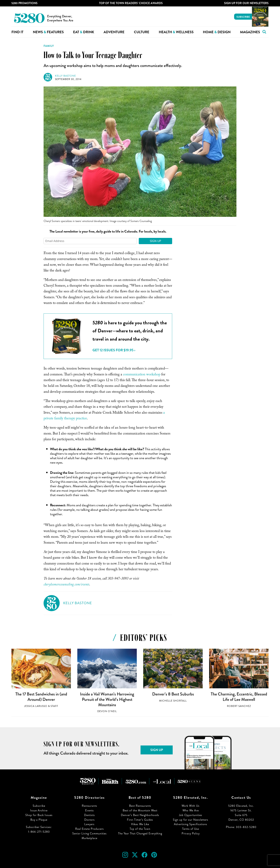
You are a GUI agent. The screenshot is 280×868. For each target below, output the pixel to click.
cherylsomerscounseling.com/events (66, 585)
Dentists (89, 815)
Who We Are (191, 810)
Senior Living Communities (89, 833)
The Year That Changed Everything (140, 833)
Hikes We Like (140, 824)
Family (49, 46)
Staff (54, 706)
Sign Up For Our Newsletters (246, 3)
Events (89, 810)
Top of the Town (140, 829)
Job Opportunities (191, 815)
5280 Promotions (24, 3)
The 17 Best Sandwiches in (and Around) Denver (41, 697)
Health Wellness (176, 32)
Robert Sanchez (239, 706)
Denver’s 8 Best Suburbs (173, 694)
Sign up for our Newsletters (191, 820)
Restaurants (89, 806)
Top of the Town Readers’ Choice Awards (131, 3)
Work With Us (191, 806)
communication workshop (142, 375)
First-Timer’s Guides (140, 820)
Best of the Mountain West (140, 810)
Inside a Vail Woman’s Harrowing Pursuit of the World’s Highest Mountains (107, 699)
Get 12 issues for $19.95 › (114, 350)
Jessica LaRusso (36, 706)
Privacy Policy (191, 833)
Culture (142, 32)
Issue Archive (39, 810)
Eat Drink (84, 32)
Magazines (250, 32)
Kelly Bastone (65, 76)
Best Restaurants (140, 806)
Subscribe (243, 17)
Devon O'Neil (107, 711)
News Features (48, 32)
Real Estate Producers (89, 829)
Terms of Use (191, 829)
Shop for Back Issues (39, 815)
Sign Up (156, 241)
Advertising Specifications (191, 824)
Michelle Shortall (173, 701)
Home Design (217, 32)
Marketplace (89, 838)
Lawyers (89, 824)
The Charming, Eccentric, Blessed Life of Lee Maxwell (239, 697)
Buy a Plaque (39, 820)
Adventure (114, 32)
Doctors (89, 820)
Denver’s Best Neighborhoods (140, 815)
